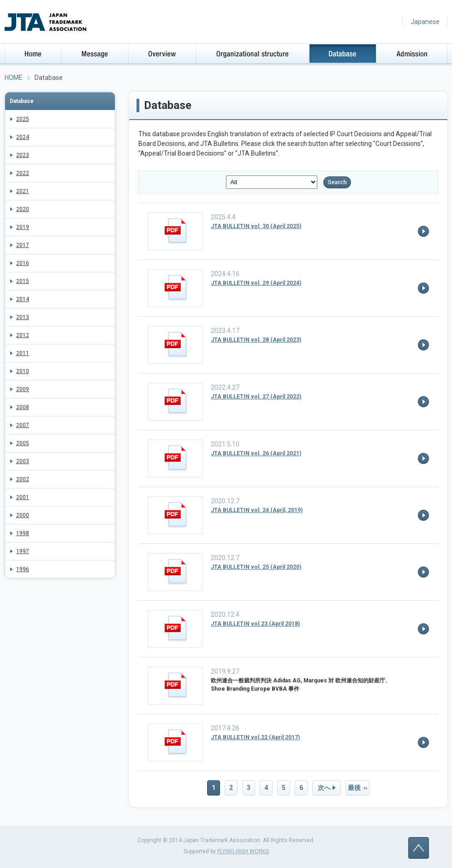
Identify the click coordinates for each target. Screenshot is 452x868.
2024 (23, 137)
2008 (23, 407)
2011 (23, 353)
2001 (23, 497)
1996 (23, 569)
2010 (23, 371)
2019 (23, 227)
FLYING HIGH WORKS (243, 851)
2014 (23, 299)
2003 (23, 461)
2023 (23, 155)
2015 (23, 281)
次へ (324, 788)
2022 (23, 173)
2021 (23, 191)
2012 (23, 335)
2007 (23, 425)
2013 (23, 317)
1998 (23, 533)
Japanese (425, 22)
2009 (23, 389)
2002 (23, 479)
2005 (23, 443)
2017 (23, 245)
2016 (23, 263)
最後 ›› (357, 788)
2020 (23, 209)
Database (22, 101)
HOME (14, 78)
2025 (23, 119)
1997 (23, 551)
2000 (23, 515)
